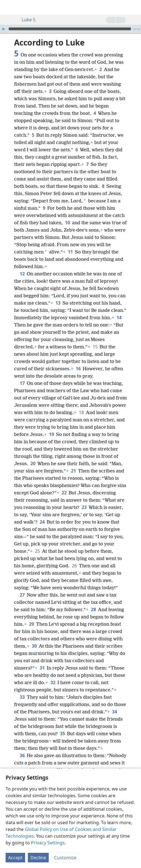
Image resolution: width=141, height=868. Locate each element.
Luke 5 (26, 20)
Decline (38, 858)
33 (22, 697)
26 (74, 566)
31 (42, 668)
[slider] (70, 29)
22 (64, 493)
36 (22, 755)
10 (67, 223)
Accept (15, 858)
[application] (70, 29)
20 (33, 463)
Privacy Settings (48, 843)
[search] (134, 7)
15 (95, 347)
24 (42, 522)
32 (53, 682)
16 (78, 369)
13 (58, 303)
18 (81, 412)
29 (31, 624)
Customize (65, 858)
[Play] (4, 29)
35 (62, 734)
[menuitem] (8, 7)
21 (73, 471)
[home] (8, 7)
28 (93, 609)
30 (34, 646)
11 (70, 252)
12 (22, 274)
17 (22, 383)
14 (119, 317)
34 (114, 712)
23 (84, 507)
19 (51, 434)
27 (22, 595)
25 (37, 551)
